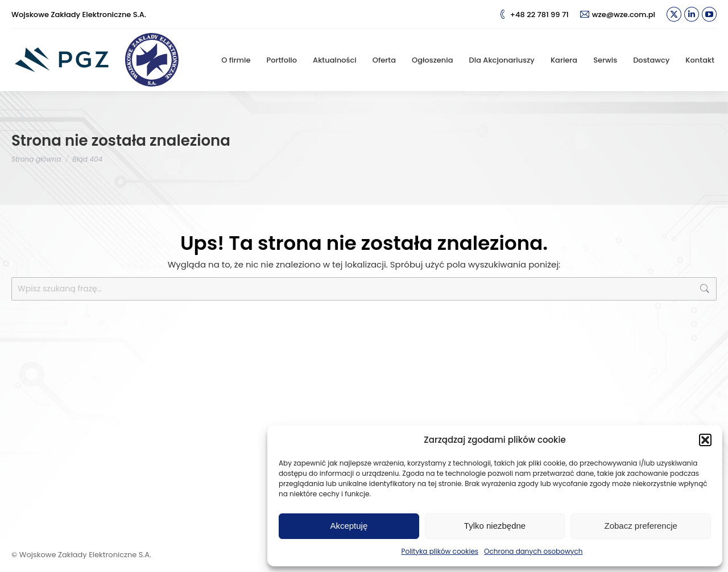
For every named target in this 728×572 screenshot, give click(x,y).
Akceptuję (349, 526)
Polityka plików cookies (440, 551)
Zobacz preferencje (640, 526)
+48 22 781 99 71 (533, 15)
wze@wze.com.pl (618, 15)
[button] (705, 440)
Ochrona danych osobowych (533, 551)
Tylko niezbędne (495, 526)
